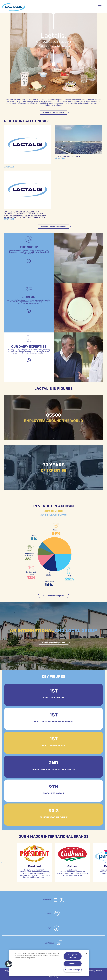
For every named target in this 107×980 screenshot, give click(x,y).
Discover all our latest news (54, 227)
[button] (106, 862)
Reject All (73, 964)
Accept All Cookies (73, 956)
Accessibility (54, 977)
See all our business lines (54, 643)
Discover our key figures (53, 596)
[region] (49, 963)
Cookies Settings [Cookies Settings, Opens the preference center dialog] (73, 970)
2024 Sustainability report (68, 157)
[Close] (87, 953)
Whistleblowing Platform (93, 971)
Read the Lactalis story (54, 112)
